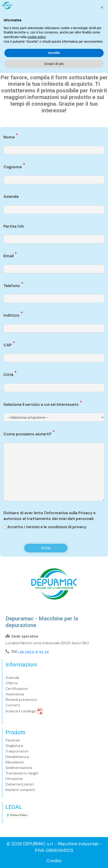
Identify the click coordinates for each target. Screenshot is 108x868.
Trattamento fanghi (22, 773)
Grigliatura (14, 746)
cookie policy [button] (37, 832)
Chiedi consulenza (86, 6)
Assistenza (15, 694)
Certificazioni (17, 689)
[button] (102, 802)
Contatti (13, 705)
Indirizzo (13, 315)
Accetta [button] (54, 848)
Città (10, 375)
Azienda (11, 196)
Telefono (13, 286)
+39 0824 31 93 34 (33, 652)
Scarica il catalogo (24, 711)
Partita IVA (14, 226)
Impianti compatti (20, 790)
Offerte (12, 683)
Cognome (14, 167)
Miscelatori (15, 762)
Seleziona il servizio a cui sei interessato (43, 404)
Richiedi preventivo (21, 700)
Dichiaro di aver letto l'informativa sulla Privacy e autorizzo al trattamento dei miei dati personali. (50, 516)
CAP (9, 345)
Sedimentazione (19, 768)
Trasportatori (17, 751)
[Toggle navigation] (100, 29)
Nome (11, 137)
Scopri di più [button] (54, 859)
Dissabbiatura (17, 757)
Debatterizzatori (20, 784)
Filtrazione (14, 779)
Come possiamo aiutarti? (29, 434)
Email (10, 256)
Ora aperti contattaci (41, 6)
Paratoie (13, 740)
